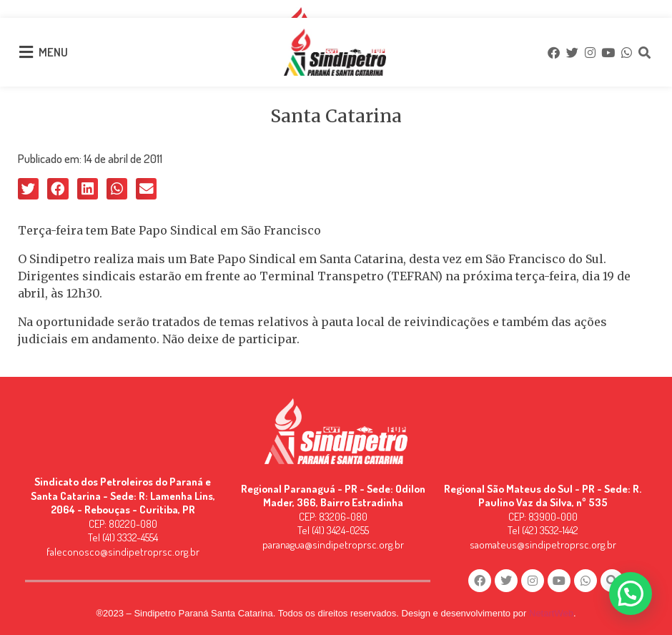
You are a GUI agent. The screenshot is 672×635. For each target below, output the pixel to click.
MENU (53, 52)
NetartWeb (551, 613)
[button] (28, 188)
